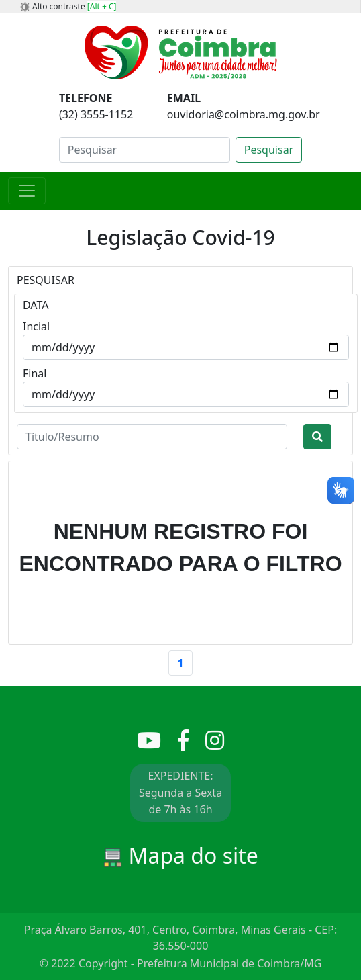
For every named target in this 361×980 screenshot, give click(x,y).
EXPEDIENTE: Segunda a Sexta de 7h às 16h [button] (180, 793)
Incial (36, 326)
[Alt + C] (102, 6)
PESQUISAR (46, 280)
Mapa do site (180, 855)
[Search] (145, 150)
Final (35, 373)
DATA (36, 305)
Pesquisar (269, 150)
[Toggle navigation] (27, 191)
